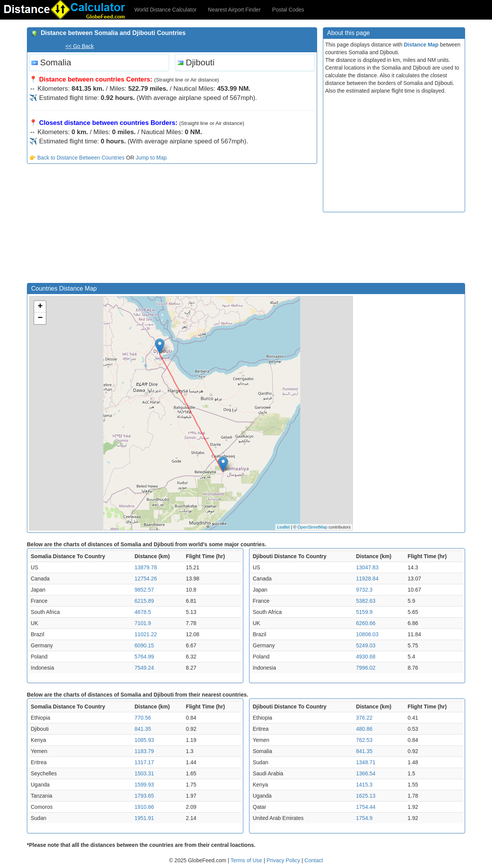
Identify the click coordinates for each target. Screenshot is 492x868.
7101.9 (143, 623)
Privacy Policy (284, 860)
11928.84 (367, 579)
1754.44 (366, 807)
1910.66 (144, 807)
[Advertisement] (172, 225)
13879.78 (146, 567)
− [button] (40, 318)
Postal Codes (288, 10)
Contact (314, 860)
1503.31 (144, 773)
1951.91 (144, 818)
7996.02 (366, 668)
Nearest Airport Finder (234, 10)
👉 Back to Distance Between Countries (77, 158)
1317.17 (144, 762)
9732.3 (364, 590)
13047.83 (367, 567)
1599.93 (144, 785)
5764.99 (144, 657)
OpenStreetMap (312, 527)
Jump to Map (151, 158)
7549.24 (144, 668)
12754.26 (146, 579)
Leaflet (283, 527)
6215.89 (144, 601)
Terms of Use (247, 860)
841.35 (143, 729)
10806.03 (367, 634)
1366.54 (366, 773)
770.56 (143, 718)
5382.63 (366, 601)
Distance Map (421, 45)
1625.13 (366, 796)
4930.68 (366, 657)
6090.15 (144, 645)
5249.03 (366, 645)
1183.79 (144, 751)
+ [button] (40, 307)
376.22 (364, 718)
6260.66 (366, 623)
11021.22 (146, 634)
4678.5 (143, 612)
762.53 (364, 740)
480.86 (364, 729)
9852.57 (144, 590)
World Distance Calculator (166, 10)
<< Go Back (80, 46)
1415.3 (364, 785)
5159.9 (364, 612)
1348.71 (366, 762)
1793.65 (144, 796)
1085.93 (144, 740)
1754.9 (364, 818)
